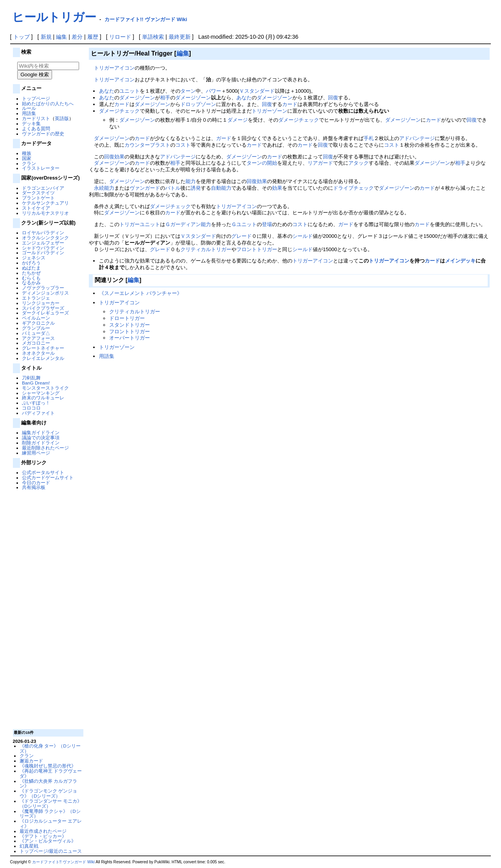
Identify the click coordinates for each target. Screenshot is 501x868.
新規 (46, 37)
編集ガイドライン (41, 432)
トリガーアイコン (114, 68)
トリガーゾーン (269, 111)
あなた (107, 91)
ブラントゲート (38, 198)
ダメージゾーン (137, 98)
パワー (214, 91)
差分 (77, 37)
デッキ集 (31, 123)
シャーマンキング (41, 393)
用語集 (29, 113)
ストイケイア (36, 208)
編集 (61, 37)
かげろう (31, 263)
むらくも (31, 278)
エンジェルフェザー (43, 243)
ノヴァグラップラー (43, 288)
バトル (173, 188)
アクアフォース (38, 338)
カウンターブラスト (147, 145)
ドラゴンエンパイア (43, 188)
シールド (303, 236)
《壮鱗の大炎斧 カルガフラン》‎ (48, 784)
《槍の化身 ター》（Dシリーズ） (50, 748)
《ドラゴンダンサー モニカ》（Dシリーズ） (51, 803)
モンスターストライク (45, 388)
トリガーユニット (140, 224)
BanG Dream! (36, 383)
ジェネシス (34, 258)
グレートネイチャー (43, 348)
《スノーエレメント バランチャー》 (141, 293)
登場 (267, 224)
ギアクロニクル (38, 323)
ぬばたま (31, 268)
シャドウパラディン (43, 248)
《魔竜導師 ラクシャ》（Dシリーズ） (50, 814)
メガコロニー (36, 343)
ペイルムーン (36, 318)
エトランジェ (36, 298)
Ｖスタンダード (257, 91)
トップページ (36, 98)
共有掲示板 (34, 487)
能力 (191, 181)
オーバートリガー (130, 338)
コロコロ (31, 408)
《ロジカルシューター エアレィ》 (51, 823)
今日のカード (36, 483)
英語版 (62, 118)
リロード (120, 37)
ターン (188, 91)
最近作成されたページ (43, 831)
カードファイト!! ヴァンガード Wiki (146, 19)
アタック (359, 163)
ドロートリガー (127, 318)
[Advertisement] (47, 609)
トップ (22, 37)
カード (122, 104)
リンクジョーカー (41, 303)
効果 (119, 157)
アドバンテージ (417, 138)
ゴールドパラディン (43, 252)
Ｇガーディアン (183, 224)
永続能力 (104, 188)
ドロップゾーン (198, 104)
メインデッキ (460, 261)
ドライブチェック (353, 188)
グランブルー (36, 328)
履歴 (93, 37)
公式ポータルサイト (43, 472)
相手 (165, 98)
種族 (27, 153)
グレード (241, 236)
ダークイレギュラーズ (45, 313)
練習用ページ (36, 453)
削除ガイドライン (41, 443)
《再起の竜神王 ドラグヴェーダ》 (51, 773)
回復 (333, 98)
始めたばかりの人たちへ (48, 103)
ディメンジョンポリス (45, 293)
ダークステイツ (38, 193)
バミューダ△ (36, 333)
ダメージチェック (119, 111)
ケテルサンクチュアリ (45, 203)
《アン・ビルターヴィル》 (48, 841)
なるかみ (31, 283)
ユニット (130, 91)
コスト (183, 145)
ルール (29, 108)
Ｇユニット (244, 224)
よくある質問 (36, 128)
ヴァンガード (145, 188)
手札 (369, 138)
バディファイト (38, 413)
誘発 (196, 188)
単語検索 (153, 37)
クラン (29, 163)
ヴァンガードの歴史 (43, 134)
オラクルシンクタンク (45, 238)
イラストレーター (41, 168)
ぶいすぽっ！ (36, 403)
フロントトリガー (257, 249)
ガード (224, 138)
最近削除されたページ (45, 448)
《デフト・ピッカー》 (43, 836)
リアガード (320, 163)
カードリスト (36, 118)
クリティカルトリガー (206, 249)
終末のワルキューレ (43, 398)
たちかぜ (31, 273)
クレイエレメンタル (43, 358)
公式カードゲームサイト (48, 477)
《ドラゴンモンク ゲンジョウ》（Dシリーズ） (48, 793)
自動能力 (221, 188)
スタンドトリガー (130, 325)
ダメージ (238, 120)
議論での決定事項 (41, 438)
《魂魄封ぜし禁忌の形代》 (48, 766)
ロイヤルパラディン (43, 233)
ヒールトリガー (54, 17)
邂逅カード (31, 761)
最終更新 (180, 37)
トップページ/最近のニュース (51, 851)
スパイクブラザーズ (43, 308)
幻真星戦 (29, 846)
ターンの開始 (262, 163)
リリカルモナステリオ (45, 213)
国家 (27, 158)
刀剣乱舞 (31, 378)
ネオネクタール (38, 353)
